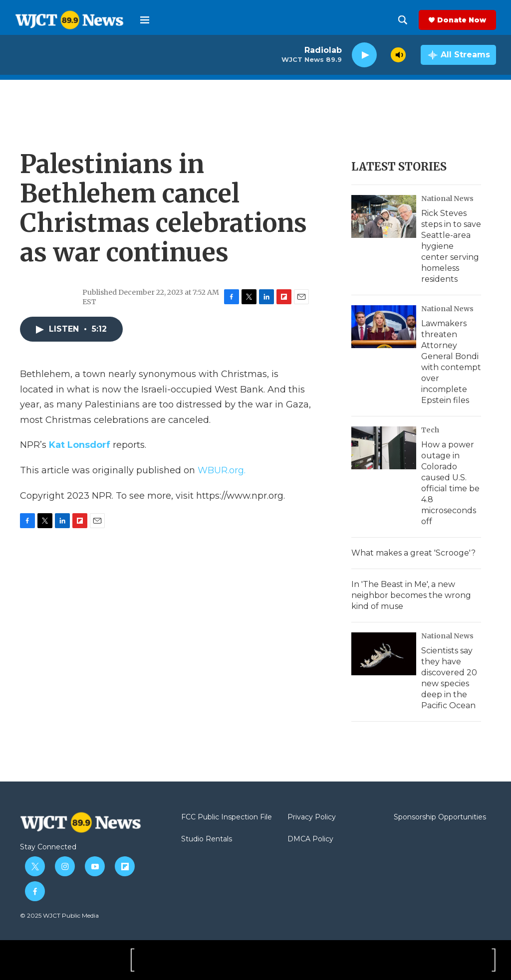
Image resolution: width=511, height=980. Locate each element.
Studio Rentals (207, 839)
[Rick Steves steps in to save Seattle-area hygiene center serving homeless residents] (384, 216)
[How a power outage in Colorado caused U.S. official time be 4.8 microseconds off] (384, 448)
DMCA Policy (310, 839)
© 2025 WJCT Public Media (59, 915)
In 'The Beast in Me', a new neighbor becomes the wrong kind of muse (411, 595)
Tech (430, 430)
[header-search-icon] (403, 20)
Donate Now (462, 20)
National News (447, 198)
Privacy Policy (312, 817)
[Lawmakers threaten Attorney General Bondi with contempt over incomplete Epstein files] (384, 327)
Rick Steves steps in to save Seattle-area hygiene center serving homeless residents (451, 246)
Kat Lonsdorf (80, 445)
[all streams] (458, 55)
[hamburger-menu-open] (145, 20)
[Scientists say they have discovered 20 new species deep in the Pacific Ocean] (384, 654)
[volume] (398, 55)
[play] (364, 55)
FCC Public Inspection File (227, 817)
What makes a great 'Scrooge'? (413, 553)
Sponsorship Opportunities (440, 817)
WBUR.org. (222, 470)
